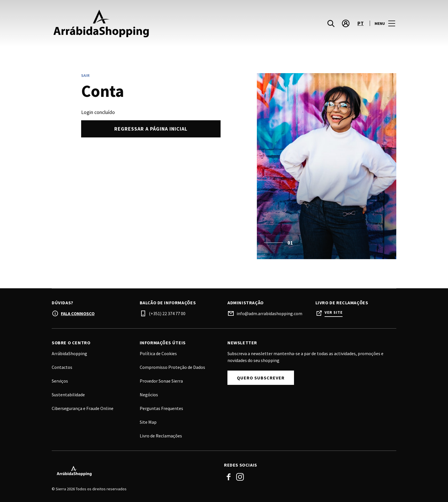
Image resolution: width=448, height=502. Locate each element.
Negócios (149, 395)
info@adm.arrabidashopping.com (269, 313)
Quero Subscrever (261, 378)
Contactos (62, 367)
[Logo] (134, 471)
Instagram (240, 477)
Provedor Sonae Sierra (161, 381)
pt (361, 24)
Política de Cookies (158, 353)
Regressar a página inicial (151, 129)
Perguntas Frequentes (161, 408)
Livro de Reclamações (161, 436)
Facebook (229, 477)
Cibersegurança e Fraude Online (83, 408)
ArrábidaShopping (69, 353)
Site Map (148, 422)
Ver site (334, 312)
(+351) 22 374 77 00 (167, 313)
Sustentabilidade (68, 395)
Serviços (60, 381)
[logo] (138, 24)
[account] (346, 24)
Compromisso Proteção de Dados (172, 367)
